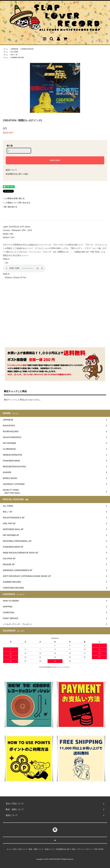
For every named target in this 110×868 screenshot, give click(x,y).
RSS (96, 849)
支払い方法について (20, 849)
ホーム (6, 49)
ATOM (101, 849)
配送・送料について (36, 849)
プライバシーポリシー (85, 849)
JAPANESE (15, 49)
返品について (11, 170)
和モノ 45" (14, 55)
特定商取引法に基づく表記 (17, 174)
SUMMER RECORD (17, 58)
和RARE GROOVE (27, 49)
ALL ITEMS (15, 52)
